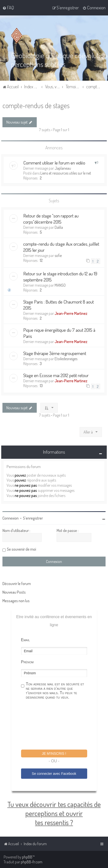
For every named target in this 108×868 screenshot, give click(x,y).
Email (25, 640)
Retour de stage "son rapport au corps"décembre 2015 (51, 219)
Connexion (11, 518)
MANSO (60, 285)
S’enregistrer (33, 518)
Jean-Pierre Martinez (71, 313)
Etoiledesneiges (66, 359)
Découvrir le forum (17, 583)
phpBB (27, 857)
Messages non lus (16, 600)
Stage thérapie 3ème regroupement (55, 353)
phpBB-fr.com (32, 862)
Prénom (27, 662)
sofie (58, 255)
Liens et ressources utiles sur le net (66, 173)
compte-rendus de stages (36, 105)
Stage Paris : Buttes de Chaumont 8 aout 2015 (59, 305)
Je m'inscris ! (54, 753)
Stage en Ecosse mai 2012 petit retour (56, 375)
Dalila (59, 227)
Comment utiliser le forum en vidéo (54, 163)
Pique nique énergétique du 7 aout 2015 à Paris (59, 333)
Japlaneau (63, 168)
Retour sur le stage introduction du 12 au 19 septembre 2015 (60, 277)
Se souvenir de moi (21, 549)
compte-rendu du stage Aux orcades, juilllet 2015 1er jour (61, 247)
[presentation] (58, 725)
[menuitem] (8, 8)
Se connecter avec (54, 774)
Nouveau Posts (14, 592)
